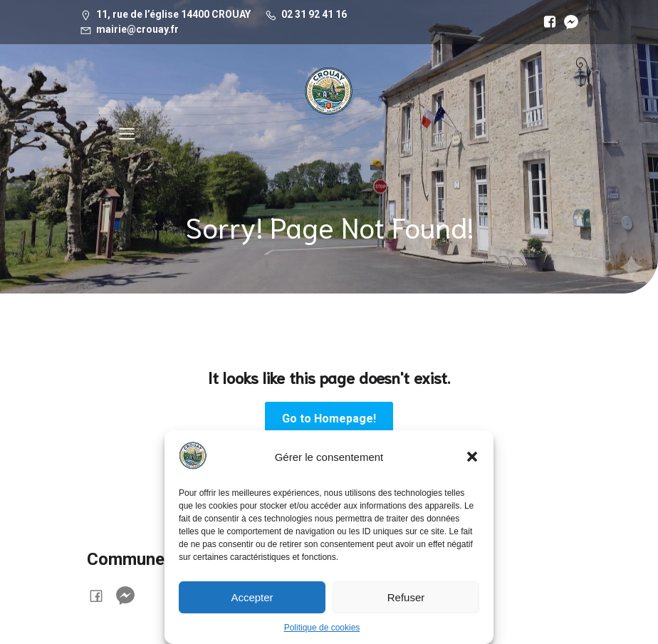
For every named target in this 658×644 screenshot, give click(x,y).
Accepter (252, 597)
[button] (472, 457)
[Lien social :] (546, 22)
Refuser (406, 597)
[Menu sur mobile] (127, 133)
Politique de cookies (322, 628)
